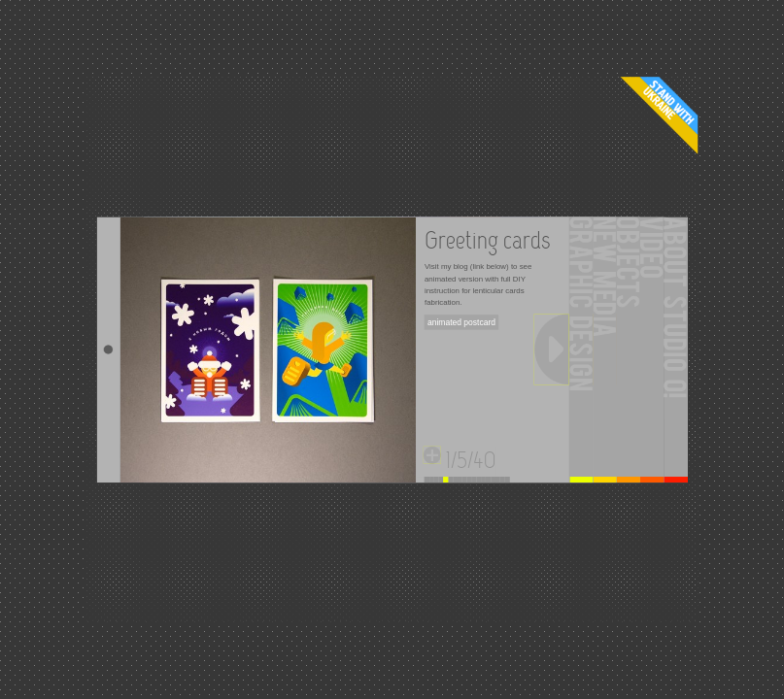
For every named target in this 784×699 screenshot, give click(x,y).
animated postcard (461, 322)
